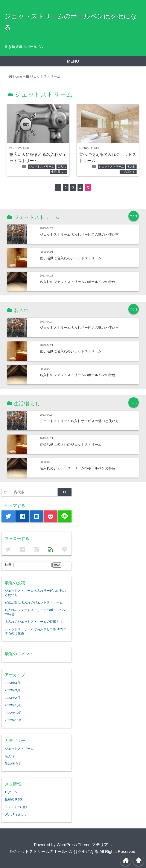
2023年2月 (12, 698)
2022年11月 (13, 720)
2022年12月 (13, 713)
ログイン (11, 792)
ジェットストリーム (42, 167)
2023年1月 (12, 705)
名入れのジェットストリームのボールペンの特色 (78, 282)
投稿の (13, 799)
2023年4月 (12, 683)
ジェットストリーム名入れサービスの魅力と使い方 (79, 234)
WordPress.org (16, 814)
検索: (9, 565)
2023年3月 (12, 690)
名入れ (62, 167)
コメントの (17, 807)
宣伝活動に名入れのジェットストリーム (71, 258)
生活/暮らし (59, 172)
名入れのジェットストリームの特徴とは (34, 621)
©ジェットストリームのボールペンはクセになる (54, 852)
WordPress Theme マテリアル (84, 845)
